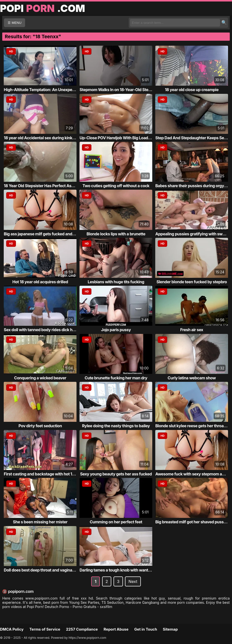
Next (133, 581)
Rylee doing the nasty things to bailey (116, 426)
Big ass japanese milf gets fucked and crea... (44, 234)
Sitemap (170, 629)
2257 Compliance (82, 629)
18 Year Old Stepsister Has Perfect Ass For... (44, 186)
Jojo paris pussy (116, 330)
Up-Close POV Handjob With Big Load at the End (123, 138)
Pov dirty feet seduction (40, 426)
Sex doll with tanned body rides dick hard (41, 330)
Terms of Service (45, 629)
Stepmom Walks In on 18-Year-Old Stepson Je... (123, 90)
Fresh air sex (192, 330)
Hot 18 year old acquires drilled (40, 282)
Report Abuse (116, 629)
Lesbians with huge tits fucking (116, 282)
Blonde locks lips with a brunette (116, 234)
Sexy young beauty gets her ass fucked (116, 474)
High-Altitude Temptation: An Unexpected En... (46, 90)
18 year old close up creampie (192, 90)
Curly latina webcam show (192, 378)
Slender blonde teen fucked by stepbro (192, 282)
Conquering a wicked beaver (40, 378)
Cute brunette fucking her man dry (116, 378)
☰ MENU (15, 23)
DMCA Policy (12, 629)
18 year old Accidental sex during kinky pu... (44, 138)
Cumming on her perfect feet (116, 522)
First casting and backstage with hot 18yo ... (44, 474)
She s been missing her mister (40, 522)
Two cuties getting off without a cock (116, 186)
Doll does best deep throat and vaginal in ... (43, 570)
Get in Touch (146, 629)
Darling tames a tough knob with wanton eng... (122, 570)
